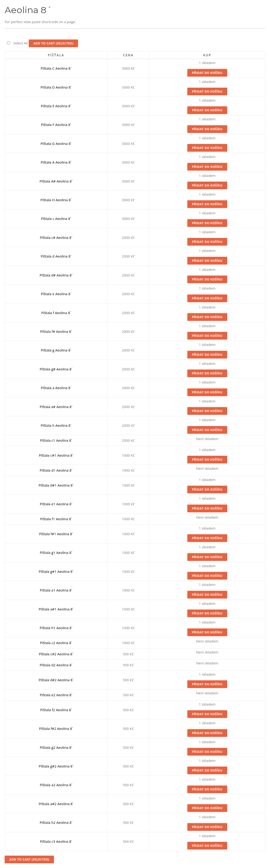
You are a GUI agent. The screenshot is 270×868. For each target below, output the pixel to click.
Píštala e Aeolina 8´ (56, 294)
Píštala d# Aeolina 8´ (56, 275)
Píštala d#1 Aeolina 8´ (56, 485)
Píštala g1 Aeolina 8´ (56, 552)
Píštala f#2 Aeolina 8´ (56, 728)
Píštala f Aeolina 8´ (56, 313)
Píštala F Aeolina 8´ (56, 125)
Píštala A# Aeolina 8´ (56, 181)
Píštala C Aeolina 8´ (56, 68)
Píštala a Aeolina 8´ (56, 388)
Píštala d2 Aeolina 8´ (56, 665)
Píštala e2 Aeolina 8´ (56, 695)
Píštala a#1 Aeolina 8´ (56, 609)
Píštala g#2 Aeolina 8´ (56, 766)
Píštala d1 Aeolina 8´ (56, 470)
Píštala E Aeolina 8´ (56, 106)
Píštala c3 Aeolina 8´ (56, 841)
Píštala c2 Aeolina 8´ (56, 643)
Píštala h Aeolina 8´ (56, 425)
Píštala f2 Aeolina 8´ (56, 710)
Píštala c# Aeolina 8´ (56, 237)
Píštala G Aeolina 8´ (56, 143)
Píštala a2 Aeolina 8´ (56, 785)
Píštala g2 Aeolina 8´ (56, 747)
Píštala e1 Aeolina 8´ (56, 504)
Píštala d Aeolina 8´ (56, 256)
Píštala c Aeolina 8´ (56, 219)
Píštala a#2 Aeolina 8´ (56, 804)
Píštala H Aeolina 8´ (56, 200)
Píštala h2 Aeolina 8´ (56, 822)
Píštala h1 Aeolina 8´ (56, 628)
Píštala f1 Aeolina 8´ (56, 519)
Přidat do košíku (207, 73)
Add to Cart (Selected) (53, 43)
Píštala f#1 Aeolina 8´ (56, 534)
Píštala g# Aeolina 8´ (56, 369)
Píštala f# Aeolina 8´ (56, 331)
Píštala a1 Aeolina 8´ (56, 590)
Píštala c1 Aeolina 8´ (56, 440)
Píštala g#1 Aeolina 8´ (56, 571)
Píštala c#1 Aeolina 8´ (56, 455)
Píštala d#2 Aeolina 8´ (56, 680)
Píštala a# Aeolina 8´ (56, 407)
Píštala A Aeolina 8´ (56, 162)
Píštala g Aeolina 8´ (56, 350)
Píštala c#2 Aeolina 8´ (56, 654)
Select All (21, 43)
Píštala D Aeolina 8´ (56, 87)
